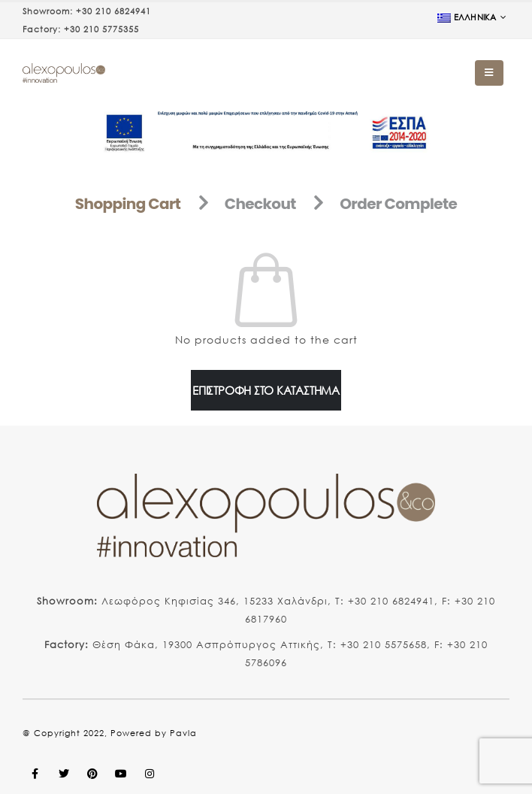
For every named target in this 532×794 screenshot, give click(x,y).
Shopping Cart (128, 204)
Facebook (35, 774)
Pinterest (92, 774)
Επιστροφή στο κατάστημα (266, 390)
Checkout (260, 204)
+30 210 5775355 (101, 29)
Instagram (150, 774)
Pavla (183, 733)
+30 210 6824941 (113, 11)
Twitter (64, 774)
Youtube (121, 774)
